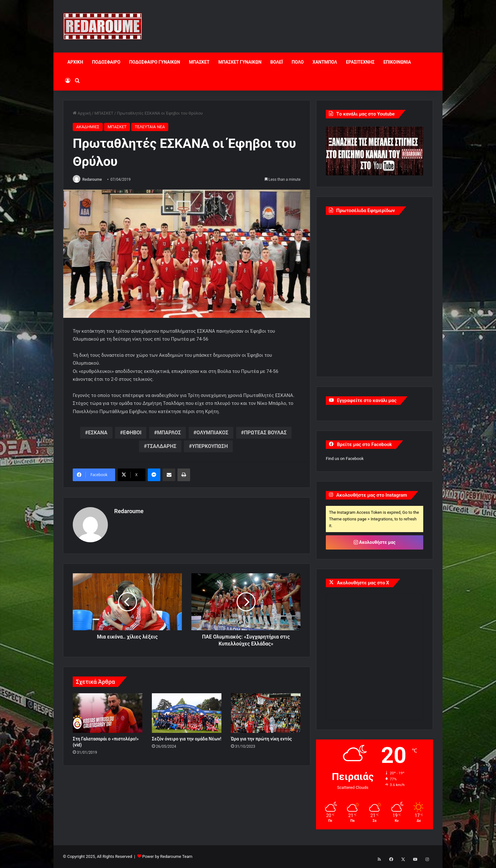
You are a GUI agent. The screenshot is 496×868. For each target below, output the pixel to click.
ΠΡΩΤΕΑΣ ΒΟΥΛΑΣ (265, 433)
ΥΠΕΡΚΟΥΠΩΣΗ (210, 447)
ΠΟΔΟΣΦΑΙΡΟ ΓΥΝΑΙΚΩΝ (155, 62)
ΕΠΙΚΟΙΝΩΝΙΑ (397, 62)
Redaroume (94, 179)
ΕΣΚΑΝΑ (98, 433)
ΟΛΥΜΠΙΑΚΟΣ (212, 433)
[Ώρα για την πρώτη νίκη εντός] (266, 712)
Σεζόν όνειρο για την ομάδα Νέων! (186, 737)
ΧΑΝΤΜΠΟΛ (325, 62)
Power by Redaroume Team (167, 856)
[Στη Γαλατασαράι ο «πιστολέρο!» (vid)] (108, 712)
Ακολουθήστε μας (375, 542)
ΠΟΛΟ (298, 62)
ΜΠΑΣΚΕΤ (199, 62)
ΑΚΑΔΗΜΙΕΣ (88, 127)
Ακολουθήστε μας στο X (363, 583)
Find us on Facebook (345, 459)
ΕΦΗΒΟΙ (132, 433)
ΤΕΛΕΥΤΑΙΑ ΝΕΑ (150, 127)
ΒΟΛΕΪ (277, 62)
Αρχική (82, 113)
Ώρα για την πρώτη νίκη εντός (261, 737)
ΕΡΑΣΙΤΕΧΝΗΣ (360, 62)
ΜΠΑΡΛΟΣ (169, 433)
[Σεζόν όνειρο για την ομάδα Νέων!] (187, 712)
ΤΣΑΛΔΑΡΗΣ (161, 447)
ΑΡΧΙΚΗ (75, 62)
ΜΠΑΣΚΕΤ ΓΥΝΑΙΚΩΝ (240, 62)
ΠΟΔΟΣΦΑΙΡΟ (106, 62)
